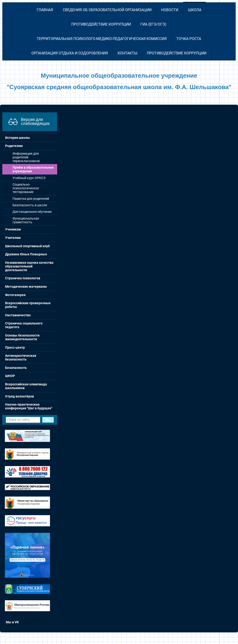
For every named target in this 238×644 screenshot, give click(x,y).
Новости (170, 10)
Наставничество (18, 315)
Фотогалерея (15, 295)
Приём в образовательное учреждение (33, 169)
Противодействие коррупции (101, 24)
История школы (18, 138)
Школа (195, 10)
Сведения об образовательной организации (107, 10)
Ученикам (13, 229)
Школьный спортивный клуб (27, 246)
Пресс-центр (15, 347)
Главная (45, 10)
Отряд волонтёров (20, 396)
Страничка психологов (23, 278)
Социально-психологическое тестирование (26, 188)
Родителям (14, 146)
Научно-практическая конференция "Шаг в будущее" (29, 406)
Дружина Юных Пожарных (26, 254)
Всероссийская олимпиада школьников (26, 386)
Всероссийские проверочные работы (28, 305)
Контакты (127, 53)
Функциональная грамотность (26, 220)
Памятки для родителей (31, 199)
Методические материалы (26, 287)
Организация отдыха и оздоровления (70, 53)
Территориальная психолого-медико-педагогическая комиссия (102, 39)
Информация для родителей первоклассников (26, 157)
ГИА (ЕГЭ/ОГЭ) (153, 24)
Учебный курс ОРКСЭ (29, 178)
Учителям (13, 238)
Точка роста (189, 39)
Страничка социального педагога (24, 325)
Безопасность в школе (30, 205)
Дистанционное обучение (32, 212)
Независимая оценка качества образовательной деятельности (29, 266)
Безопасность (16, 368)
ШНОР (10, 376)
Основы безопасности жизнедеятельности (22, 337)
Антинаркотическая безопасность (21, 357)
